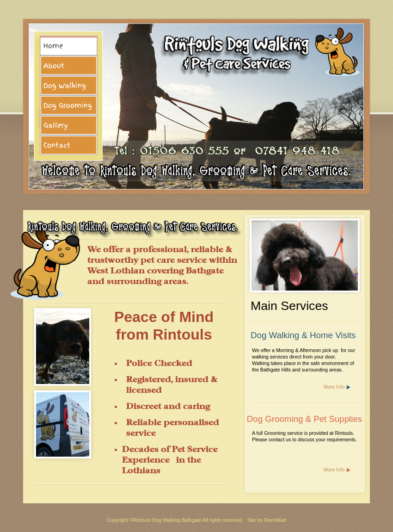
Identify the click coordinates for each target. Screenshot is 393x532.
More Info (334, 387)
